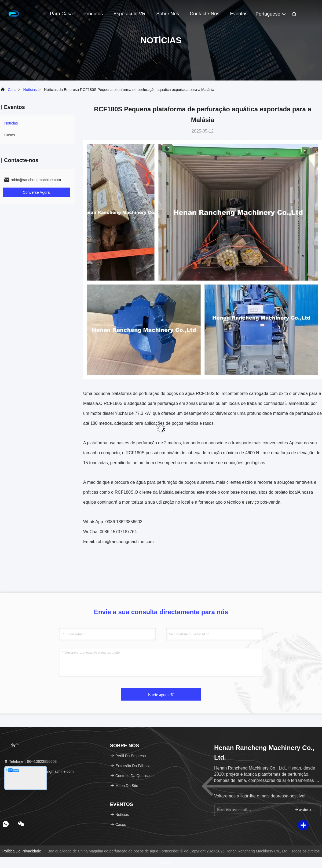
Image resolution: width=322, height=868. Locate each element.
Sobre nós (168, 14)
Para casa (61, 14)
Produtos (93, 14)
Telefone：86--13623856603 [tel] (30, 761)
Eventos (239, 14)
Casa (12, 90)
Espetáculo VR (129, 14)
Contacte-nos (204, 14)
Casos (10, 135)
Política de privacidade (22, 851)
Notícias (30, 90)
